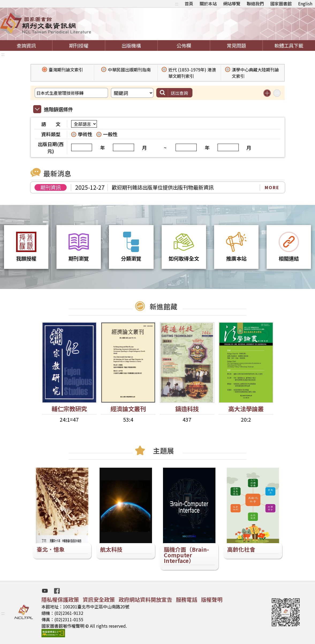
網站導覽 (232, 3)
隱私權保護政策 (60, 599)
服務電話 (187, 599)
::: (177, 3)
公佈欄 (184, 45)
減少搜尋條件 (277, 93)
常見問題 (236, 45)
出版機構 (131, 45)
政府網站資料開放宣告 (145, 599)
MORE (272, 187)
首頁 (189, 3)
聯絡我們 (255, 3)
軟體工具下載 (289, 45)
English (305, 3)
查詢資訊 (26, 45)
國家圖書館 (281, 3)
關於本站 (208, 3)
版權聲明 (212, 599)
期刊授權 (79, 45)
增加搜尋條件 (267, 93)
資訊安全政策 (99, 599)
